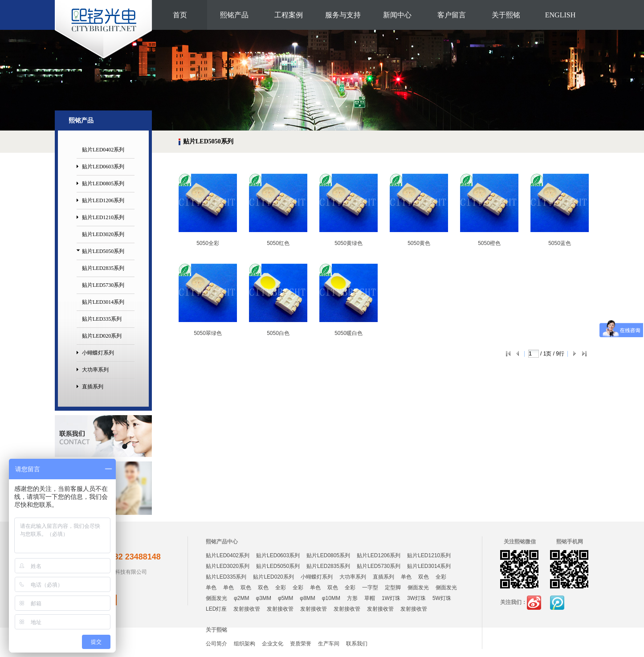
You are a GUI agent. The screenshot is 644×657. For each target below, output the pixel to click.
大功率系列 (95, 370)
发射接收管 (247, 609)
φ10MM (331, 598)
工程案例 (289, 15)
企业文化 (273, 644)
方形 (352, 598)
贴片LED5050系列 (103, 251)
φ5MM (285, 598)
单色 (406, 577)
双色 (424, 577)
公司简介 (216, 644)
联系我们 (357, 644)
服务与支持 (343, 15)
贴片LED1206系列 (103, 200)
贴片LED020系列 (102, 336)
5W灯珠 (442, 598)
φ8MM (307, 598)
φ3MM (263, 598)
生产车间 (329, 644)
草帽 (370, 598)
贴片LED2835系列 (103, 268)
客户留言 (452, 15)
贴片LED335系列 (102, 319)
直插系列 (93, 387)
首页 (180, 15)
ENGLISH (560, 15)
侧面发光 (418, 588)
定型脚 (393, 588)
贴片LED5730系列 (103, 285)
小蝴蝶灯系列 (98, 353)
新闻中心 (397, 15)
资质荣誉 (301, 644)
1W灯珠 (391, 598)
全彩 (441, 577)
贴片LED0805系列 (103, 184)
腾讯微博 (557, 603)
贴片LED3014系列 (103, 302)
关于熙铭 (506, 15)
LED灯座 (216, 609)
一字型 (370, 588)
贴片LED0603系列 (103, 167)
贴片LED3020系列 (103, 234)
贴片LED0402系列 (103, 150)
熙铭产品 (234, 15)
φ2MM (241, 598)
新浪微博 (534, 603)
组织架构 (245, 644)
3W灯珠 (416, 598)
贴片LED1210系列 (103, 217)
